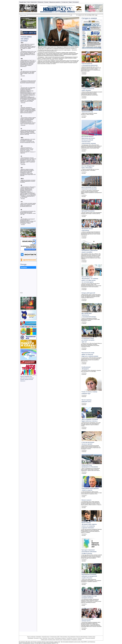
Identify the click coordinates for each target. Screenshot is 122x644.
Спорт (41, 638)
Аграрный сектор (46, 637)
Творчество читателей (90, 638)
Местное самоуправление (82, 637)
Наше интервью (64, 637)
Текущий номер (23, 2)
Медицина (36, 638)
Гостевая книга (65, 2)
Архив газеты (34, 2)
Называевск (24, 267)
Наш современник (72, 637)
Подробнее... (84, 472)
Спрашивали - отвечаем (76, 640)
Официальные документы (55, 2)
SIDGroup (32, 643)
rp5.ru (21, 293)
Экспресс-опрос (59, 640)
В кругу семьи (51, 638)
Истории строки (52, 640)
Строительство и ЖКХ (55, 637)
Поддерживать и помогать (60, 638)
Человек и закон (92, 637)
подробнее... (84, 72)
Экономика (39, 637)
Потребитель (70, 638)
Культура (75, 638)
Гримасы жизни (44, 640)
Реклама (46, 2)
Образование (31, 638)
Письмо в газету (81, 638)
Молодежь (45, 638)
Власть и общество (31, 637)
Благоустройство (67, 640)
